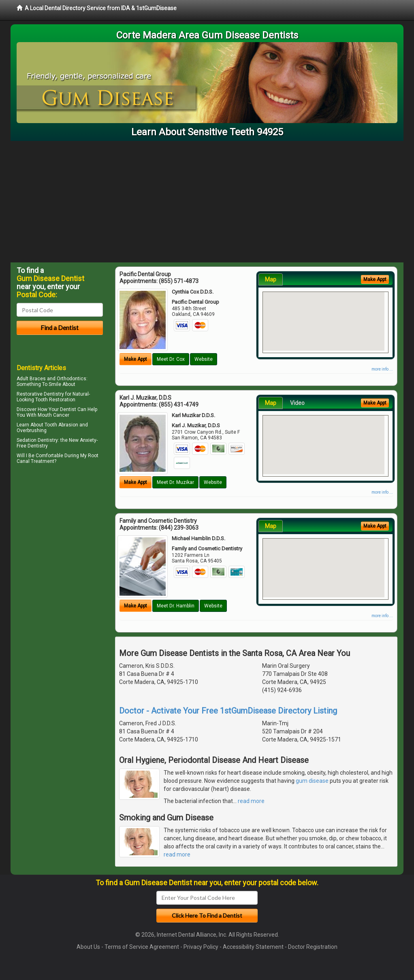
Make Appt (136, 359)
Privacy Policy (201, 947)
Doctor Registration (313, 947)
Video (297, 403)
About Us (88, 947)
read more (251, 801)
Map (271, 279)
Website (204, 359)
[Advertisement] (207, 202)
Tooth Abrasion (61, 425)
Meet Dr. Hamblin (176, 606)
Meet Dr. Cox (171, 359)
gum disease (312, 781)
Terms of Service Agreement (142, 947)
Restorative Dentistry (40, 394)
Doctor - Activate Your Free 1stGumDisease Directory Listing (228, 711)
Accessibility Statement (253, 947)
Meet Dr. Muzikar (175, 482)
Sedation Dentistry (37, 440)
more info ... (382, 369)
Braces (38, 379)
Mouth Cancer (53, 415)
